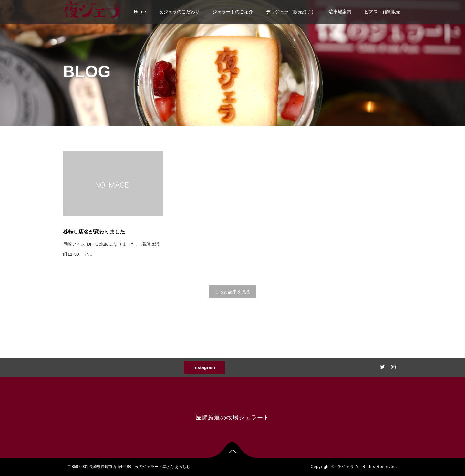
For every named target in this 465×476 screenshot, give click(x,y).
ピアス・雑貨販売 (382, 12)
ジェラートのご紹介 (233, 12)
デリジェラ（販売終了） (291, 12)
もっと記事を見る (232, 292)
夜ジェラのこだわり (179, 12)
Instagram (204, 367)
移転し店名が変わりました (94, 232)
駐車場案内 (340, 12)
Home (140, 12)
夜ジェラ (233, 407)
